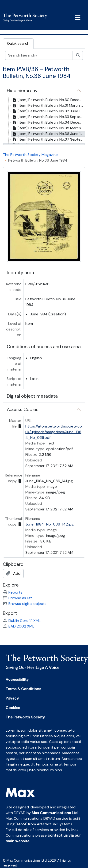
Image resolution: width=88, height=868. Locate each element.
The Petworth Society (25, 717)
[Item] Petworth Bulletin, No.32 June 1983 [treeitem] (48, 111)
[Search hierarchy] (39, 55)
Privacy (12, 698)
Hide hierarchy (22, 90)
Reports (13, 592)
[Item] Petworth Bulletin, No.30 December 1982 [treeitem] (48, 100)
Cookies (13, 708)
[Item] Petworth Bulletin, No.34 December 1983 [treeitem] (48, 122)
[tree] (44, 121)
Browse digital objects (25, 604)
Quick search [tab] (18, 43)
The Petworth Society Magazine (30, 155)
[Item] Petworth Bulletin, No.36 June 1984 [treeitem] (48, 134)
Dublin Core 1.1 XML (22, 621)
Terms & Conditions (23, 689)
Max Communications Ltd (55, 813)
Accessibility (17, 679)
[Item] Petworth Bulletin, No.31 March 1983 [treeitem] (48, 106)
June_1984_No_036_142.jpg (50, 524)
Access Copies (23, 409)
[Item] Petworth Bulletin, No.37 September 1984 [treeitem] (48, 139)
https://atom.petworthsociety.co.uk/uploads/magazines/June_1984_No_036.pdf (54, 432)
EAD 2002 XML (19, 626)
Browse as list (17, 598)
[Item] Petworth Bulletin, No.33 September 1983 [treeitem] (48, 117)
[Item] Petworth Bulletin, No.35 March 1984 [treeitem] (48, 128)
